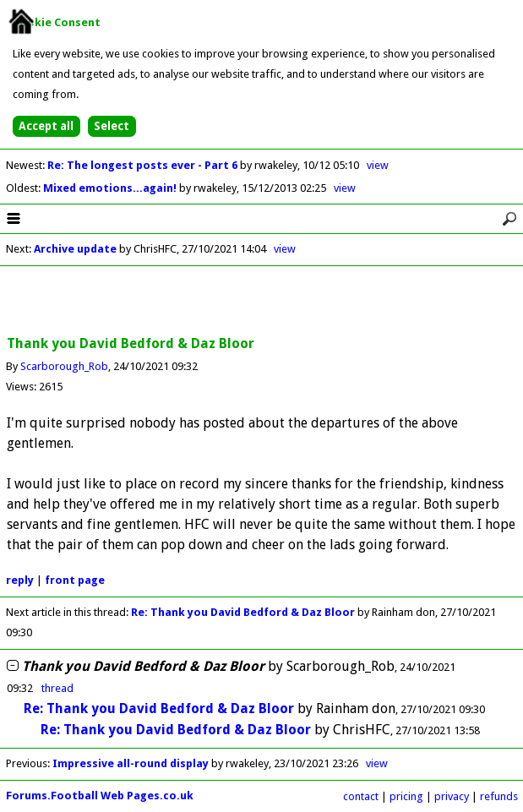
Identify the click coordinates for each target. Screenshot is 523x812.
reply (20, 580)
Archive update (75, 249)
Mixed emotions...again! (111, 188)
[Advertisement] (262, 302)
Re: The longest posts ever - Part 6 (144, 165)
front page (75, 580)
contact (361, 796)
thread (57, 688)
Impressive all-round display (131, 763)
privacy (452, 796)
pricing (406, 796)
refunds (499, 796)
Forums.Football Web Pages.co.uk (100, 796)
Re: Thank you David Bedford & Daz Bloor (243, 612)
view (378, 165)
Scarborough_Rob (64, 366)
